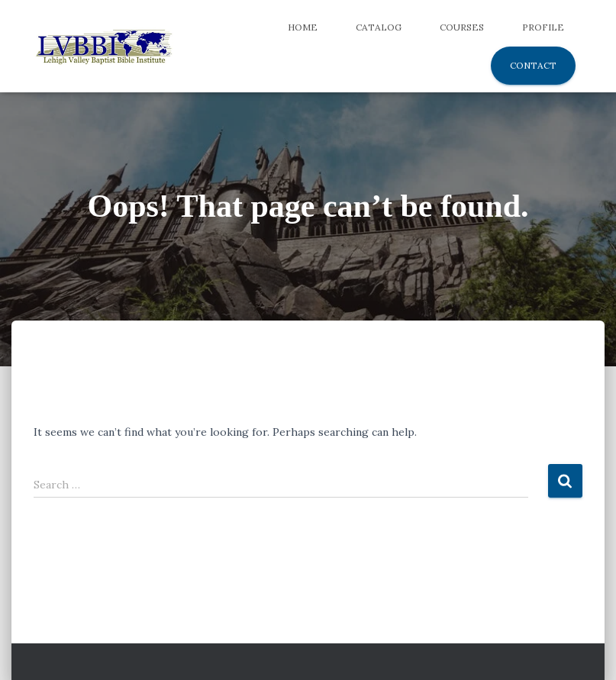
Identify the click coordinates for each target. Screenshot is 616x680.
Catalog (379, 27)
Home (303, 27)
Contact (533, 65)
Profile (543, 27)
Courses (462, 27)
